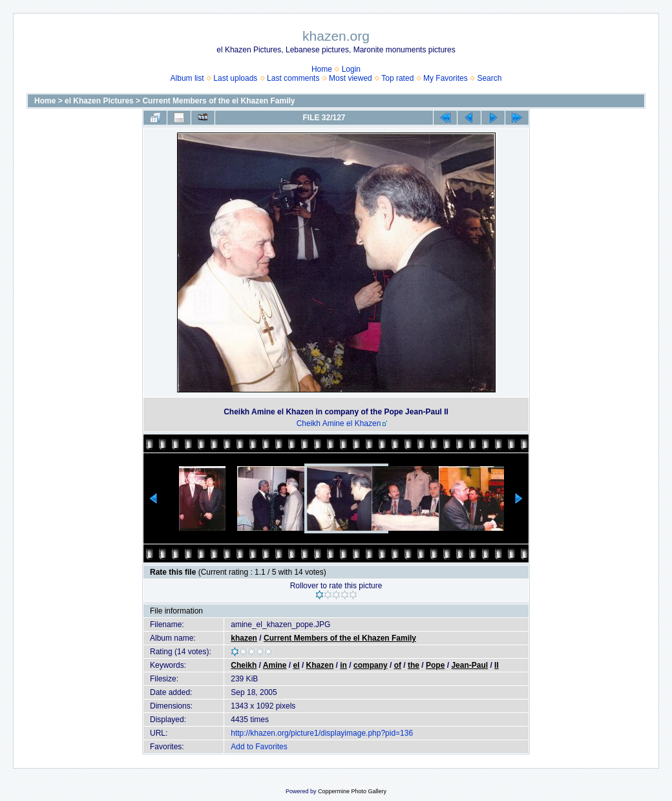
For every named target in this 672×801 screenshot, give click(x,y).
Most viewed (351, 78)
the (414, 665)
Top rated (397, 78)
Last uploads (235, 78)
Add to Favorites (259, 747)
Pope (435, 665)
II (497, 665)
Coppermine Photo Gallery (352, 791)
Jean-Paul (469, 665)
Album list (187, 78)
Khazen (320, 665)
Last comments (293, 78)
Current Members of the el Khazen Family (218, 101)
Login (351, 69)
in (343, 665)
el (297, 665)
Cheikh (244, 665)
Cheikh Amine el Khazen (339, 423)
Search (489, 78)
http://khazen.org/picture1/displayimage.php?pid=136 (322, 733)
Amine (275, 665)
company (371, 665)
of (398, 665)
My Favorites (446, 78)
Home (322, 69)
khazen (244, 638)
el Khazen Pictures (99, 101)
